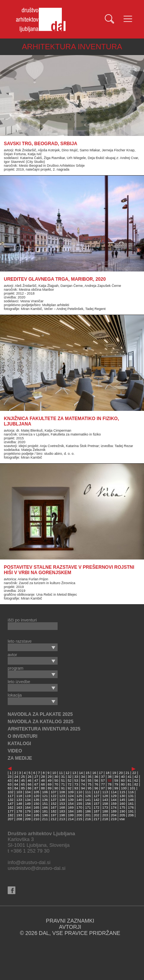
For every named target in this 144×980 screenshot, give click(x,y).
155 (79, 804)
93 (76, 788)
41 (129, 777)
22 (134, 773)
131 (131, 796)
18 (108, 773)
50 (56, 781)
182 (54, 811)
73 (76, 784)
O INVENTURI (22, 736)
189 (114, 811)
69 (50, 784)
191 (131, 811)
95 (89, 788)
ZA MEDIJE (20, 758)
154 (71, 804)
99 (116, 788)
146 (131, 800)
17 (101, 773)
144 (114, 800)
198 (62, 815)
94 (83, 788)
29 (50, 777)
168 (62, 807)
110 (79, 792)
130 (122, 796)
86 (30, 788)
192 (11, 815)
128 (105, 796)
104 (28, 792)
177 (11, 811)
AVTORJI (70, 927)
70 (56, 784)
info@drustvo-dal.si (29, 862)
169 (71, 807)
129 (114, 796)
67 (36, 784)
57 (103, 781)
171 (88, 807)
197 (54, 815)
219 (114, 819)
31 (63, 777)
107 (54, 792)
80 (123, 784)
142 (97, 800)
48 (43, 781)
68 (43, 784)
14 (81, 773)
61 (129, 781)
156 (88, 804)
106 (45, 792)
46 (30, 781)
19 (114, 773)
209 (28, 819)
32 (70, 777)
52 (70, 781)
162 (11, 807)
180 (36, 811)
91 (63, 788)
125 (79, 796)
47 (36, 781)
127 (97, 796)
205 (122, 815)
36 (96, 777)
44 (16, 781)
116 (131, 792)
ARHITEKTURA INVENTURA (72, 47)
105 (36, 792)
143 (105, 800)
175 (122, 807)
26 (30, 777)
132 (11, 800)
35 (89, 777)
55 (89, 781)
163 (19, 807)
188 (105, 811)
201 (88, 815)
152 (54, 804)
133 (19, 800)
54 (83, 781)
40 (123, 777)
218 (105, 819)
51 (63, 781)
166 (45, 807)
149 (28, 804)
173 (105, 807)
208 (19, 819)
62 (136, 781)
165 (36, 807)
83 (10, 788)
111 (88, 792)
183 (62, 811)
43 (10, 781)
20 (121, 773)
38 (109, 777)
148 (19, 804)
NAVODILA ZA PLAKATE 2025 (40, 714)
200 (79, 815)
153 (62, 804)
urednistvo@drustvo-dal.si (36, 868)
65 (23, 784)
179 (28, 811)
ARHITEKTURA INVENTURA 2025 (44, 729)
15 (88, 773)
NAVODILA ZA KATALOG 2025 (41, 722)
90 (56, 788)
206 (131, 815)
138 (62, 800)
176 (131, 807)
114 (114, 792)
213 (62, 819)
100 (124, 788)
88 (43, 788)
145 (122, 800)
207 (11, 819)
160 (122, 804)
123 (62, 796)
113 (105, 792)
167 (54, 807)
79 (116, 784)
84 (16, 788)
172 (97, 807)
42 (136, 777)
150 (36, 804)
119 (28, 796)
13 (74, 773)
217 (97, 819)
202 (97, 815)
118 (19, 796)
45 (23, 781)
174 (114, 807)
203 (105, 815)
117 (11, 796)
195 (36, 815)
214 (71, 819)
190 (122, 811)
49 (50, 781)
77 (103, 784)
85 (23, 788)
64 (16, 784)
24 (16, 777)
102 (11, 792)
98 (109, 788)
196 (45, 815)
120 (36, 796)
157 (97, 804)
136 (45, 800)
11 (61, 773)
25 (23, 777)
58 (109, 781)
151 (45, 804)
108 (62, 792)
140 (79, 800)
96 (96, 788)
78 (109, 784)
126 (88, 796)
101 (132, 788)
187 (97, 811)
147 (11, 804)
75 (89, 784)
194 (28, 815)
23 (10, 777)
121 (45, 796)
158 (105, 804)
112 (97, 792)
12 (68, 773)
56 (96, 781)
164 (28, 807)
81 (129, 784)
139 (71, 800)
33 (76, 777)
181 (45, 811)
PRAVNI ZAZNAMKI (70, 921)
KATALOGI (19, 744)
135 (36, 800)
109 (71, 792)
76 (96, 784)
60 (123, 781)
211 (45, 819)
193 (19, 815)
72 (70, 784)
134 (28, 800)
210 (36, 819)
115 (122, 792)
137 (54, 800)
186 (88, 811)
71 (63, 784)
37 (103, 777)
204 (114, 815)
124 (71, 796)
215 (79, 819)
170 (79, 807)
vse (122, 819)
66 (30, 784)
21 (127, 773)
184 (71, 811)
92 (70, 788)
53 (76, 781)
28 (43, 777)
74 (83, 784)
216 (88, 819)
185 (79, 811)
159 (114, 804)
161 (131, 804)
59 (116, 781)
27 (36, 777)
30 (56, 777)
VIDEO (15, 751)
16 (94, 773)
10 (54, 773)
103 (19, 792)
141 (88, 800)
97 (103, 788)
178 (19, 811)
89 (50, 788)
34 (83, 777)
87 (36, 788)
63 (10, 784)
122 (54, 796)
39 (116, 777)
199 (71, 815)
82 (136, 784)
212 (54, 819)
